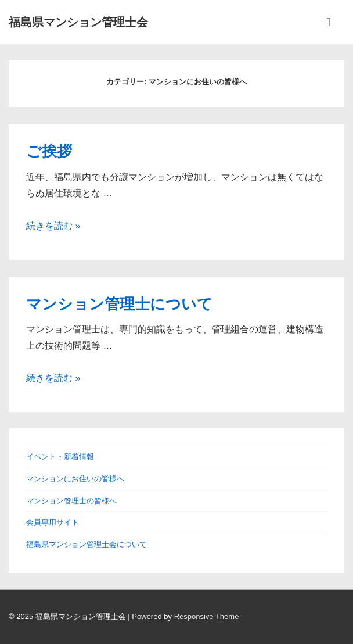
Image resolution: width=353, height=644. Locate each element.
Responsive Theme (207, 616)
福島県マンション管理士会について (87, 544)
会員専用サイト (53, 522)
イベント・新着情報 (60, 457)
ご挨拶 (49, 151)
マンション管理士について (119, 304)
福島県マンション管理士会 (78, 22)
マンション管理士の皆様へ (71, 501)
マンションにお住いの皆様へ (75, 479)
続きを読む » (53, 226)
